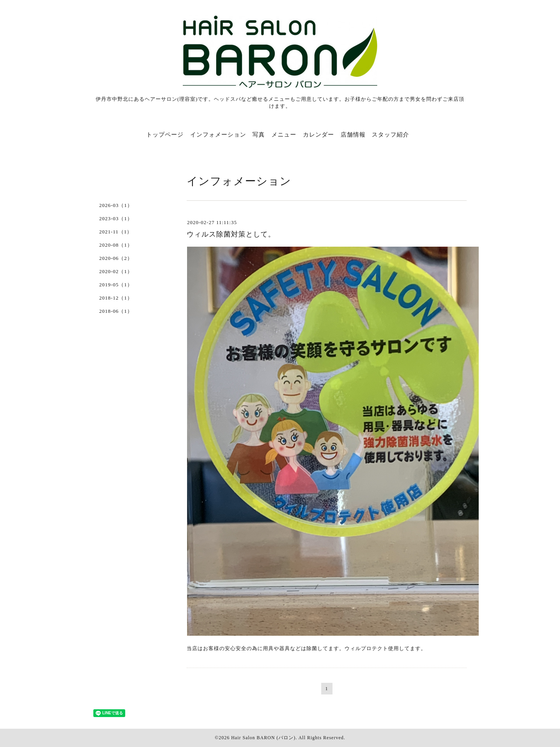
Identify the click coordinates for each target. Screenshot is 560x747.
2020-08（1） (116, 245)
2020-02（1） (116, 271)
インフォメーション (218, 135)
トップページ (165, 135)
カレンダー (318, 135)
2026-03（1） (116, 205)
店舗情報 (353, 135)
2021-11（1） (116, 232)
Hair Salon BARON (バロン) (263, 738)
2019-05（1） (116, 285)
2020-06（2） (116, 258)
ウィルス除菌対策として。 (231, 234)
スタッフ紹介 (390, 135)
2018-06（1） (116, 311)
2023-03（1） (116, 218)
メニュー (284, 135)
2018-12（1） (116, 298)
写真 (259, 135)
